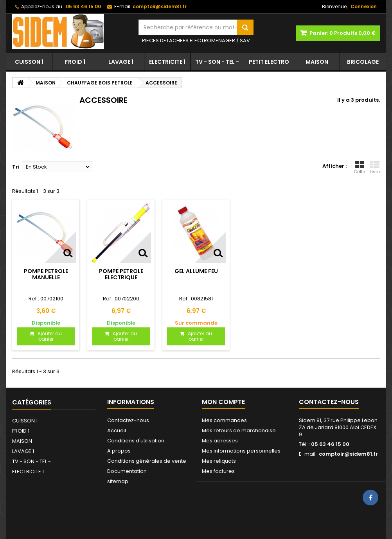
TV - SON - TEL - (217, 62)
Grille (359, 167)
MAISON (317, 62)
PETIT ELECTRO (269, 62)
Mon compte (223, 402)
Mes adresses (220, 441)
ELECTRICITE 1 (167, 62)
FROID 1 (75, 62)
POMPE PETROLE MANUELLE (46, 274)
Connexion (364, 6)
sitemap (118, 481)
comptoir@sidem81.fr (348, 454)
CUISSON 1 (29, 62)
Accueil (117, 430)
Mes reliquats (219, 461)
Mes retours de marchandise (239, 430)
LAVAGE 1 (121, 62)
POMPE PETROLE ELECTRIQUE (121, 274)
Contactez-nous (128, 420)
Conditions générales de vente (147, 461)
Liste (375, 167)
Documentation (127, 471)
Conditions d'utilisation (136, 441)
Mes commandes (224, 420)
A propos (119, 451)
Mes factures (218, 471)
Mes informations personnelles (241, 451)
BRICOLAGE (363, 62)
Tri (16, 167)
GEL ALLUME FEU (196, 271)
